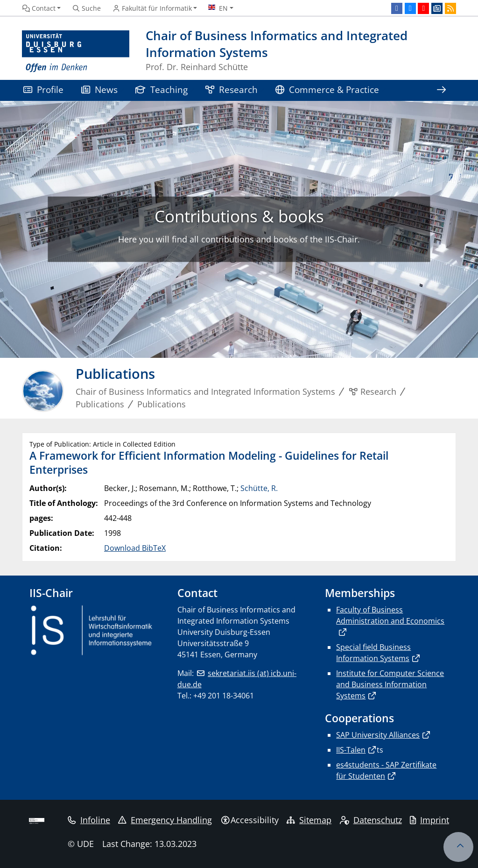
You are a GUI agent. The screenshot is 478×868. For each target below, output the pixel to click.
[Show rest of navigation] (441, 90)
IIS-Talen (351, 750)
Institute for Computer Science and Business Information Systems (390, 684)
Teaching (162, 89)
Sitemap (309, 820)
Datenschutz (371, 820)
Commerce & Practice (327, 89)
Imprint (429, 820)
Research (232, 89)
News (99, 89)
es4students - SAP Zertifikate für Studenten (386, 770)
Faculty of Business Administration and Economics (390, 615)
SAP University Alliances (378, 735)
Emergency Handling (165, 820)
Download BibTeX (135, 548)
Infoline (89, 820)
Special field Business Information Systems (373, 653)
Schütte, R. (259, 488)
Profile (43, 89)
